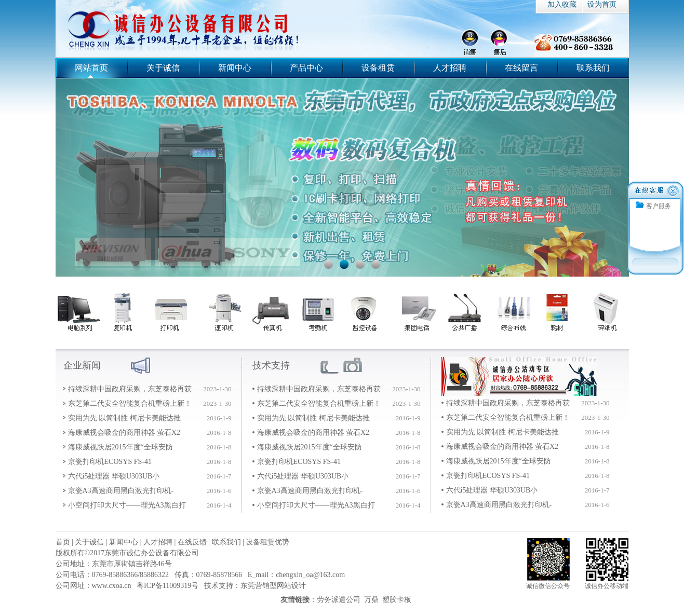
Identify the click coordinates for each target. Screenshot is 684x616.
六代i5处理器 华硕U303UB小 (114, 476)
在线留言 (521, 68)
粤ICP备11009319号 (167, 586)
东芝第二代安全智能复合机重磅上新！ (130, 403)
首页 (63, 542)
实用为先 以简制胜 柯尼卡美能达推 (124, 418)
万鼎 (371, 600)
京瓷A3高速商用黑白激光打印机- (121, 491)
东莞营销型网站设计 (273, 586)
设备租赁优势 (267, 542)
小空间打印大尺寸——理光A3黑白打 (127, 505)
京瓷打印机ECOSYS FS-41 (110, 462)
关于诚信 (163, 68)
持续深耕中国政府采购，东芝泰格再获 (130, 389)
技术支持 (271, 365)
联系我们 (593, 68)
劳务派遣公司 (339, 600)
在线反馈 (192, 542)
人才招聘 (450, 68)
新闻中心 (235, 68)
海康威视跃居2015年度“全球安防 (120, 447)
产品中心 (306, 68)
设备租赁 (378, 68)
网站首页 (91, 68)
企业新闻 (82, 365)
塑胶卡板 (397, 600)
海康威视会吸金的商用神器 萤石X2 (124, 433)
